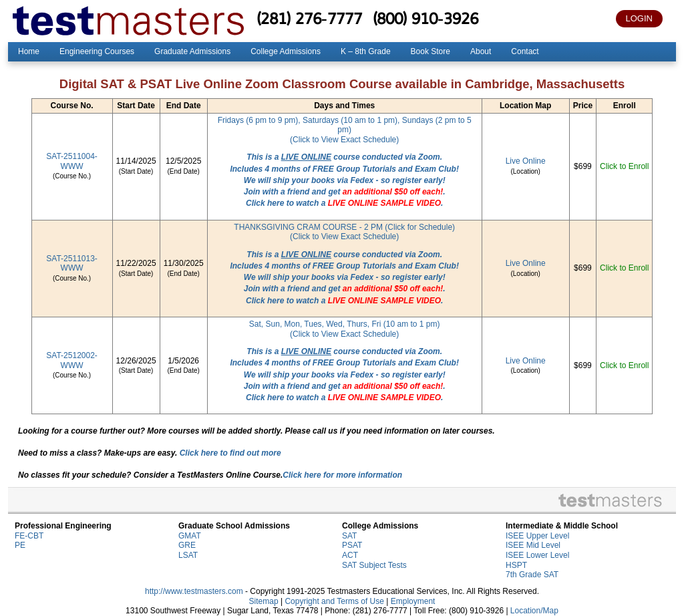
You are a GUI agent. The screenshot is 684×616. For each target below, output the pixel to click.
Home (29, 51)
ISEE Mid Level (533, 545)
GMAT (190, 536)
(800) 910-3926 (425, 18)
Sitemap (264, 601)
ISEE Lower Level (537, 555)
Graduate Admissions (192, 51)
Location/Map (534, 611)
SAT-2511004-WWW (72, 161)
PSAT (352, 545)
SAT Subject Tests (374, 565)
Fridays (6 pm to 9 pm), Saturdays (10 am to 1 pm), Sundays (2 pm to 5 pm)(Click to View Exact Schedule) (345, 130)
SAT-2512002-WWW (72, 360)
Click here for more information (342, 475)
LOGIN (639, 18)
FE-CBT (29, 536)
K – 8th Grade (366, 51)
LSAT (188, 555)
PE (20, 545)
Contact (525, 51)
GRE (187, 545)
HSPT (516, 565)
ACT (350, 555)
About (481, 51)
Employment (413, 601)
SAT (349, 536)
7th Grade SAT (532, 575)
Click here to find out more (230, 453)
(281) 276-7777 (309, 18)
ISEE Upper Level (537, 536)
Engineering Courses (97, 51)
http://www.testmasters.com (194, 591)
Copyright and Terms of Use (334, 601)
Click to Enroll (624, 166)
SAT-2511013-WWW (72, 264)
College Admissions (286, 51)
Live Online (526, 161)
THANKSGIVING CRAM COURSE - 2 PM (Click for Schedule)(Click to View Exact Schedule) (344, 232)
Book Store (431, 51)
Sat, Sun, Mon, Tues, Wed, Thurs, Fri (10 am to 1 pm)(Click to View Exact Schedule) (345, 329)
